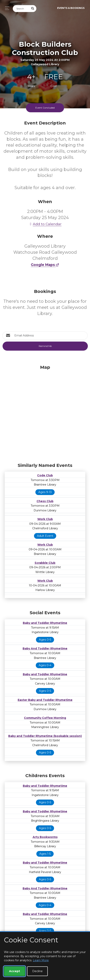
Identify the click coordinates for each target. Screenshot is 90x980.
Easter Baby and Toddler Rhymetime (45, 700)
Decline (37, 971)
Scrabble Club (45, 563)
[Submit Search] (33, 9)
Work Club (45, 519)
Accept (15, 971)
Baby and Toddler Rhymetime (45, 623)
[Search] (21, 9)
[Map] (45, 413)
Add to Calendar (45, 224)
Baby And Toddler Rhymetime (45, 648)
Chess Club (45, 501)
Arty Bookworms (45, 837)
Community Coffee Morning (45, 718)
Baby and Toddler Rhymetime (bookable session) (45, 736)
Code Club (45, 475)
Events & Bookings (71, 8)
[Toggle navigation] (6, 8)
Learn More (41, 960)
